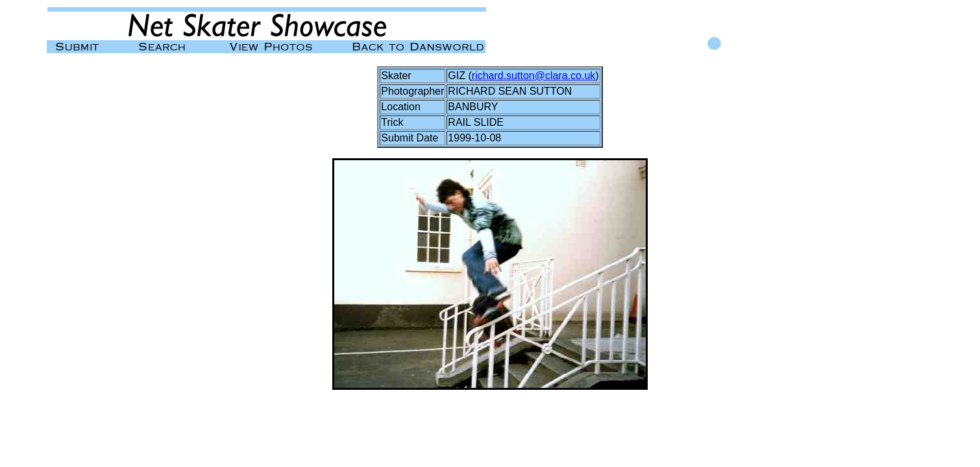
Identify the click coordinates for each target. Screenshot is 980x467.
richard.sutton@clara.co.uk (534, 76)
